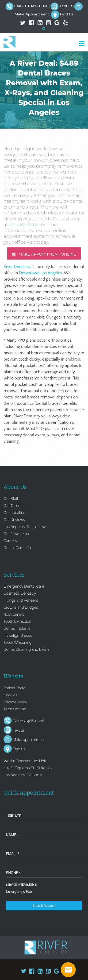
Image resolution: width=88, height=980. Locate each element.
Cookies (10, 695)
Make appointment (29, 740)
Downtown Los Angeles (41, 273)
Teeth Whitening (17, 642)
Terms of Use (15, 709)
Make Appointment (32, 14)
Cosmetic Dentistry (20, 593)
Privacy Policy (15, 702)
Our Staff (11, 499)
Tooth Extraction (17, 621)
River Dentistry (17, 267)
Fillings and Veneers (21, 600)
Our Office (12, 506)
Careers (10, 541)
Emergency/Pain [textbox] (20, 891)
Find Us (67, 14)
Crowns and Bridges (21, 607)
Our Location (15, 513)
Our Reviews (14, 520)
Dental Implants (17, 628)
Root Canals (14, 614)
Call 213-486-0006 (31, 6)
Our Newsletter (17, 534)
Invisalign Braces (18, 635)
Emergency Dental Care (24, 586)
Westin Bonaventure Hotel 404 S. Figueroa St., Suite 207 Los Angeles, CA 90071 (28, 768)
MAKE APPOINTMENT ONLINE (44, 254)
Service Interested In (22, 885)
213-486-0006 (24, 225)
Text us (66, 6)
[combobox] (44, 892)
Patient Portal (15, 688)
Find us (19, 749)
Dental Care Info (17, 548)
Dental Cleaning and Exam (26, 649)
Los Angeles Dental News (25, 527)
